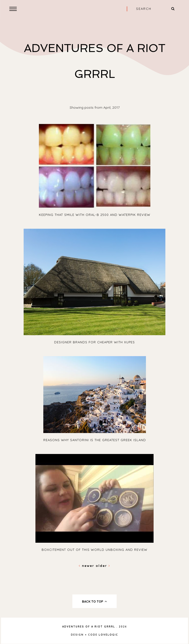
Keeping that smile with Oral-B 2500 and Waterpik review (95, 215)
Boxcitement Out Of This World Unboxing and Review (94, 550)
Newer (87, 566)
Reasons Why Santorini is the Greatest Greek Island (95, 440)
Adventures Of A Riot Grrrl (89, 627)
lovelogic (108, 635)
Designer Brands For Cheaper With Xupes (94, 342)
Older (103, 566)
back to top (95, 601)
